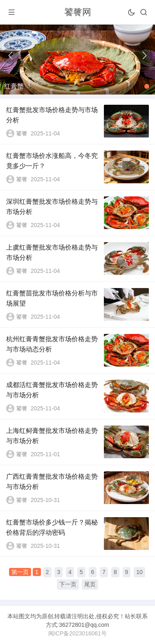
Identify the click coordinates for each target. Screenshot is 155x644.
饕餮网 (78, 12)
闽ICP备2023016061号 (77, 633)
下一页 (68, 584)
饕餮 (22, 133)
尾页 (90, 584)
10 (139, 572)
